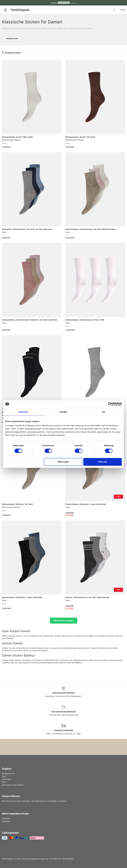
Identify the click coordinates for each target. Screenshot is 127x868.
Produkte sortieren (11, 53)
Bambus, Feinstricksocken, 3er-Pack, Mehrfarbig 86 (87, 597)
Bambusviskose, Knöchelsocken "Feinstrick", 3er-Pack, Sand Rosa (30, 320)
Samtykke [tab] (23, 412)
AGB (4, 782)
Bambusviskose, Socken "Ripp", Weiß (17, 137)
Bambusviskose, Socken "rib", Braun (81, 137)
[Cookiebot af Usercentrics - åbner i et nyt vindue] (110, 404)
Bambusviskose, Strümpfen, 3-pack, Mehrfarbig (86, 504)
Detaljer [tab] (63, 412)
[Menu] (5, 10)
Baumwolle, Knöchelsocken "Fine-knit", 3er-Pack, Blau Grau (27, 229)
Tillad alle (102, 462)
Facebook (6, 818)
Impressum (7, 779)
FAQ (4, 776)
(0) (123, 10)
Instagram (6, 821)
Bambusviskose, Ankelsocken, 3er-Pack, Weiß (85, 320)
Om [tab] (104, 412)
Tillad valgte (63, 462)
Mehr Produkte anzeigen (64, 621)
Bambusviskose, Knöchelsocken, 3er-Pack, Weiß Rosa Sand (90, 229)
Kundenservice (8, 773)
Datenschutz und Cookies (13, 785)
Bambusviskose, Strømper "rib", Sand (17, 504)
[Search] (115, 10)
